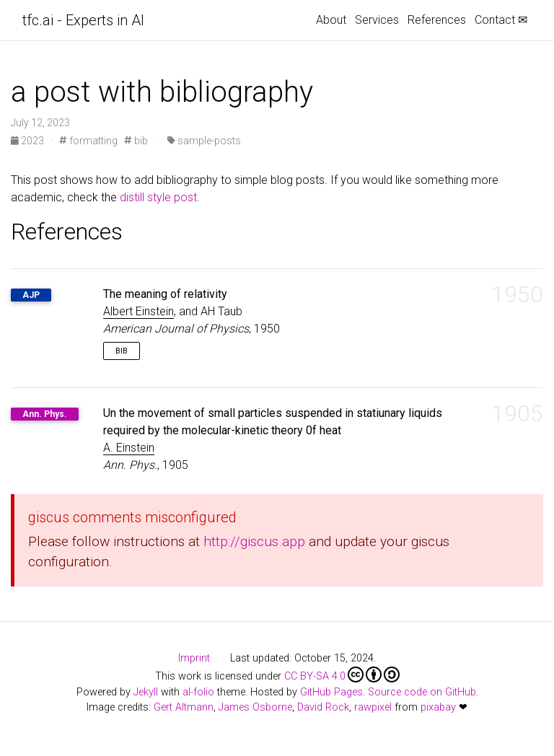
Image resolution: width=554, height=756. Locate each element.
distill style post (158, 197)
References (437, 20)
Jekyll (146, 692)
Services (377, 20)
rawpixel (373, 707)
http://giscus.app (254, 541)
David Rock (323, 707)
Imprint (194, 658)
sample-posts (204, 141)
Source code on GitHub (422, 692)
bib (136, 141)
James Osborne (255, 707)
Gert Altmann (184, 707)
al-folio (198, 692)
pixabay (438, 707)
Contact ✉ (501, 20)
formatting (88, 141)
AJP (31, 295)
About (331, 20)
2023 (28, 141)
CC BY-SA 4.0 (342, 674)
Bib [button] (122, 351)
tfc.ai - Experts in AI (83, 20)
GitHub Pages (331, 692)
